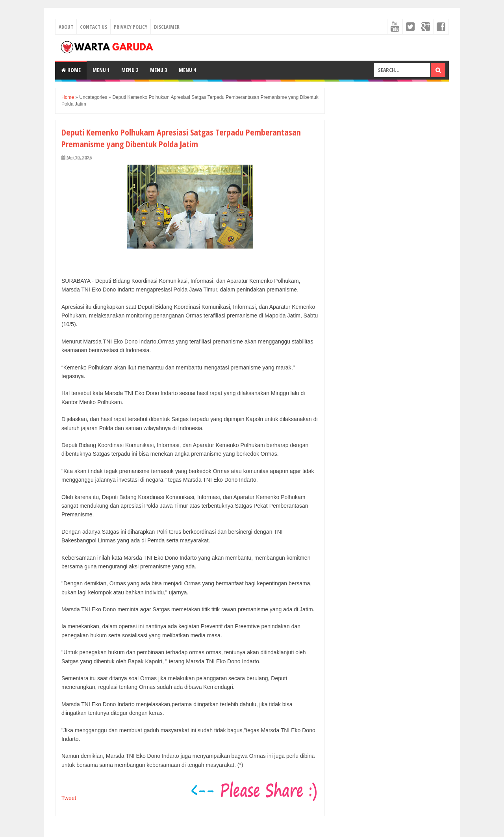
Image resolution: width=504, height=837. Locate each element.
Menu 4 (187, 70)
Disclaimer (167, 27)
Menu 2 (130, 70)
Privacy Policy (131, 27)
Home (71, 70)
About (66, 27)
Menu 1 (101, 70)
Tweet (69, 798)
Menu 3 (158, 70)
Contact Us (94, 27)
